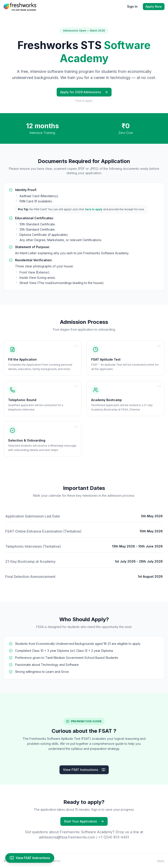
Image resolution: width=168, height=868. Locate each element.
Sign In (132, 6)
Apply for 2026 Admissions (84, 92)
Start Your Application (84, 821)
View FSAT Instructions (84, 770)
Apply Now (154, 6)
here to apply (94, 209)
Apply (161, 861)
